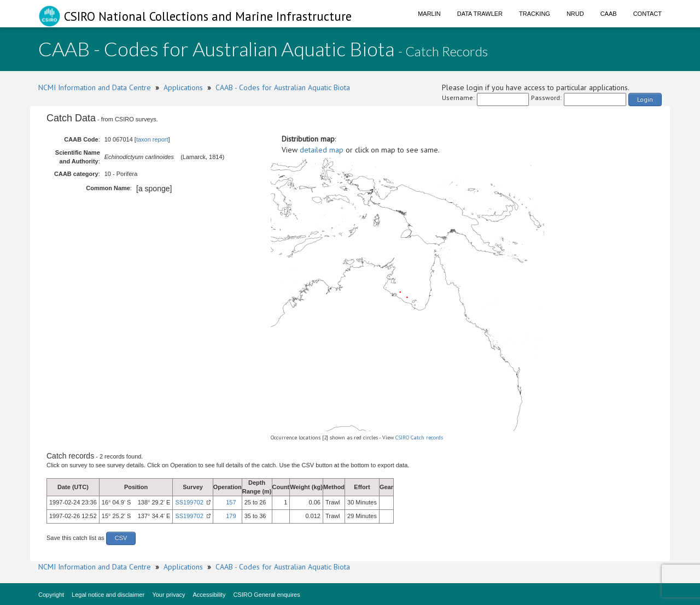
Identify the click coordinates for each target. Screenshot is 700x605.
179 (231, 516)
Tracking (535, 14)
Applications (183, 87)
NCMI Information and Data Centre (95, 87)
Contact (647, 14)
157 (231, 502)
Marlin (429, 14)
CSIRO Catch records (419, 437)
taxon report (152, 139)
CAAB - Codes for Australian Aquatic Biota (283, 87)
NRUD (575, 14)
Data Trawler (480, 14)
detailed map (322, 150)
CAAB (609, 14)
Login (645, 99)
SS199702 (189, 502)
